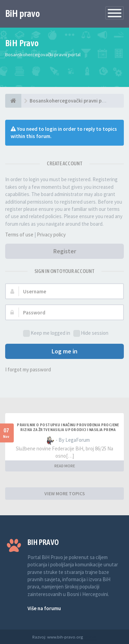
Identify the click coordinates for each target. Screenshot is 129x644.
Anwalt (90, 637)
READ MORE (65, 466)
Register (65, 251)
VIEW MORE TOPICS (65, 494)
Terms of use (19, 235)
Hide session (91, 333)
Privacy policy (51, 235)
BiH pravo (23, 13)
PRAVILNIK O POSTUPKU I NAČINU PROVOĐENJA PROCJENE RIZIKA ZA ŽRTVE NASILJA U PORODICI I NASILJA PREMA (68, 427)
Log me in (64, 351)
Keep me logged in (47, 333)
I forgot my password (28, 369)
